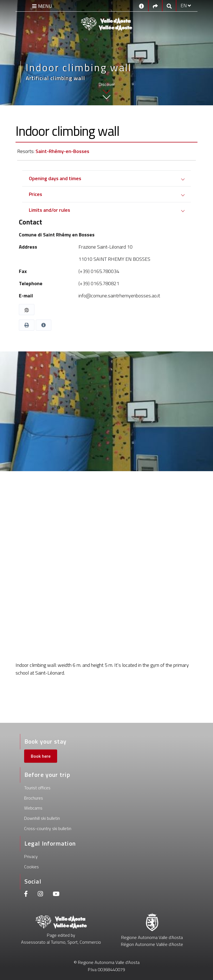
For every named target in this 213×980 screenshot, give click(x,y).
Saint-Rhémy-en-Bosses (62, 151)
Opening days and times (55, 178)
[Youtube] (56, 894)
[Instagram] (40, 894)
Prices (35, 194)
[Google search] (169, 6)
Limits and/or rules (50, 210)
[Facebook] (26, 894)
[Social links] (155, 6)
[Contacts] (141, 6)
